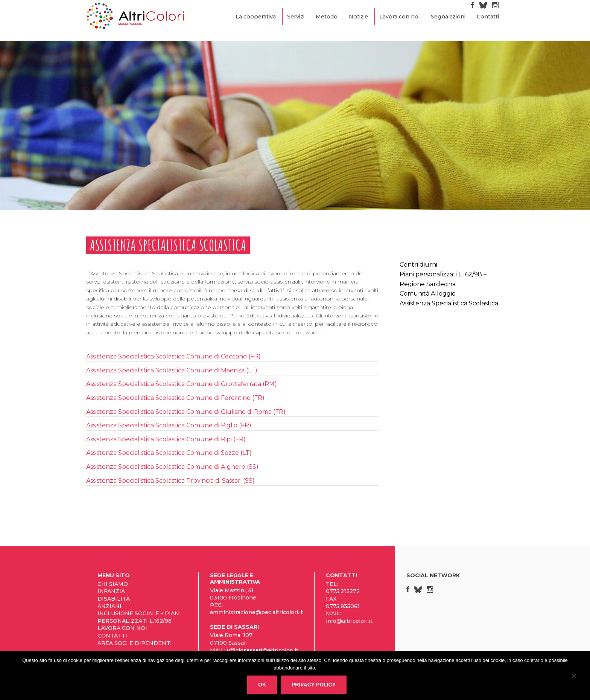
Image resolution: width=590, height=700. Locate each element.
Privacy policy (314, 685)
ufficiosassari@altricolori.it (263, 650)
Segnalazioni (448, 17)
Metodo (327, 17)
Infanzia (111, 591)
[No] (574, 677)
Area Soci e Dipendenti (135, 643)
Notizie (358, 17)
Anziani (109, 606)
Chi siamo (113, 584)
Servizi (296, 17)
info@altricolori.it (349, 621)
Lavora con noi (399, 17)
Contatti (488, 17)
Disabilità (114, 599)
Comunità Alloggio (428, 294)
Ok (262, 685)
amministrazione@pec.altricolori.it (256, 612)
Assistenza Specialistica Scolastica (449, 303)
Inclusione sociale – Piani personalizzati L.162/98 (139, 617)
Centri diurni (418, 265)
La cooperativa (256, 17)
